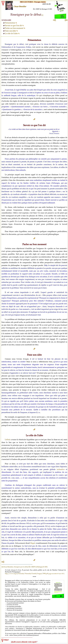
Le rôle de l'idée (12, 33)
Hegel (33, 543)
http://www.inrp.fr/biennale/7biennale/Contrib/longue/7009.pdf (35, 573)
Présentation (11, 23)
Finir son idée (11, 31)
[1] (2, 567)
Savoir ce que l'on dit (14, 25)
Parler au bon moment (15, 28)
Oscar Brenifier (20, 6)
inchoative (61, 469)
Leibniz (8, 440)
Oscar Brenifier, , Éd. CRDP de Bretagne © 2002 (25, 567)
